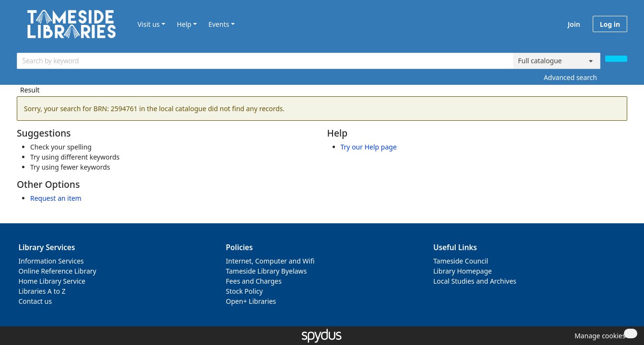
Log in (610, 24)
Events (219, 24)
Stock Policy (244, 291)
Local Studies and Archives (475, 281)
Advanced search (570, 77)
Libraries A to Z (42, 291)
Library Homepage (462, 271)
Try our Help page (369, 147)
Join (574, 24)
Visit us (149, 24)
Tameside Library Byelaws (266, 271)
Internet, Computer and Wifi (270, 261)
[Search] (616, 59)
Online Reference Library (57, 271)
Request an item (56, 198)
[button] (598, 336)
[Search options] (557, 61)
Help (184, 24)
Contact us (35, 301)
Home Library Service (52, 281)
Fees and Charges (253, 281)
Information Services (51, 261)
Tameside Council (461, 261)
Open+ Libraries (251, 301)
